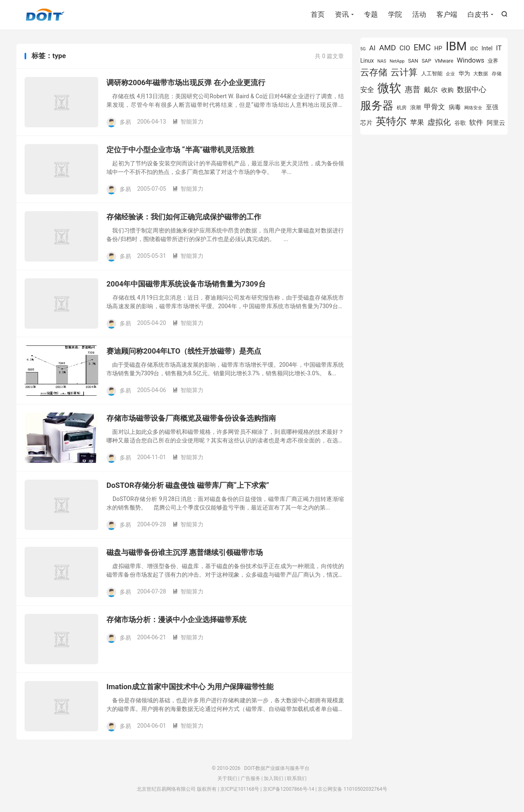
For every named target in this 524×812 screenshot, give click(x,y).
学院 (395, 14)
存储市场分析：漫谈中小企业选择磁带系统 (176, 619)
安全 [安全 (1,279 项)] (367, 90)
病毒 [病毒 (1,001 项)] (455, 107)
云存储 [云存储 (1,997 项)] (374, 72)
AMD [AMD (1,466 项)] (387, 48)
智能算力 (188, 122)
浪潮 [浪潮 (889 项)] (416, 107)
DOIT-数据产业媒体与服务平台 (45, 15)
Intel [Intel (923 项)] (487, 48)
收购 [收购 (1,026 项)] (447, 90)
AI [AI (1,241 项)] (373, 48)
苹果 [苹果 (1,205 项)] (417, 122)
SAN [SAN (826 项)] (413, 61)
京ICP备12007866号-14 (288, 789)
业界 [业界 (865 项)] (493, 61)
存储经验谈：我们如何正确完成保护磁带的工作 (184, 217)
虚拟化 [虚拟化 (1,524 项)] (439, 122)
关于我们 (227, 778)
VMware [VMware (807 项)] (444, 61)
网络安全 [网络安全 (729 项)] (473, 108)
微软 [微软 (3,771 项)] (389, 88)
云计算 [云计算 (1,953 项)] (404, 72)
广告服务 (251, 778)
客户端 (447, 14)
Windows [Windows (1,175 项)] (471, 60)
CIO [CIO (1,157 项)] (405, 48)
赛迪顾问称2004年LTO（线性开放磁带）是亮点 (184, 351)
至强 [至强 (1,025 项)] (492, 107)
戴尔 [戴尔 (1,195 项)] (431, 90)
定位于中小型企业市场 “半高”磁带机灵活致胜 (180, 150)
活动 (419, 14)
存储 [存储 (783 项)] (497, 74)
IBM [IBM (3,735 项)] (456, 46)
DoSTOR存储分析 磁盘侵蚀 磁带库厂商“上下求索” (188, 485)
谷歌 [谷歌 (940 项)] (460, 123)
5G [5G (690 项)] (363, 49)
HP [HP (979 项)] (438, 48)
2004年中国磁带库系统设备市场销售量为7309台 (186, 284)
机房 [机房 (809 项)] (402, 107)
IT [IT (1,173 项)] (499, 48)
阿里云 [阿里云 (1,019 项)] (496, 123)
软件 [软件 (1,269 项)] (476, 122)
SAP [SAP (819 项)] (426, 61)
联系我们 (297, 778)
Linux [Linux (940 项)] (367, 61)
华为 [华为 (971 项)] (464, 73)
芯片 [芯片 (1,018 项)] (366, 123)
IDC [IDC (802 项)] (474, 49)
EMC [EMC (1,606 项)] (422, 47)
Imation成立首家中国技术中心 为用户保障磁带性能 (190, 687)
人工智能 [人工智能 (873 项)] (432, 73)
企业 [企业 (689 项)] (450, 74)
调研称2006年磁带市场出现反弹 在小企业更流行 (186, 82)
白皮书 (478, 14)
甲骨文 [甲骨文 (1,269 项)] (435, 107)
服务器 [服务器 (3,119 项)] (377, 106)
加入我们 (273, 778)
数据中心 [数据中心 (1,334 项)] (472, 89)
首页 (318, 14)
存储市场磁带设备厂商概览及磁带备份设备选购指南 (191, 418)
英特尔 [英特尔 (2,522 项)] (391, 121)
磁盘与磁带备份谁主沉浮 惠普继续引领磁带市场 (185, 552)
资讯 (342, 14)
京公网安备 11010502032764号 (352, 789)
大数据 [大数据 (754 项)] (481, 74)
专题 (371, 14)
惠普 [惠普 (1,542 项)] (413, 89)
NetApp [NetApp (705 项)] (397, 61)
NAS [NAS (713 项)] (382, 61)
